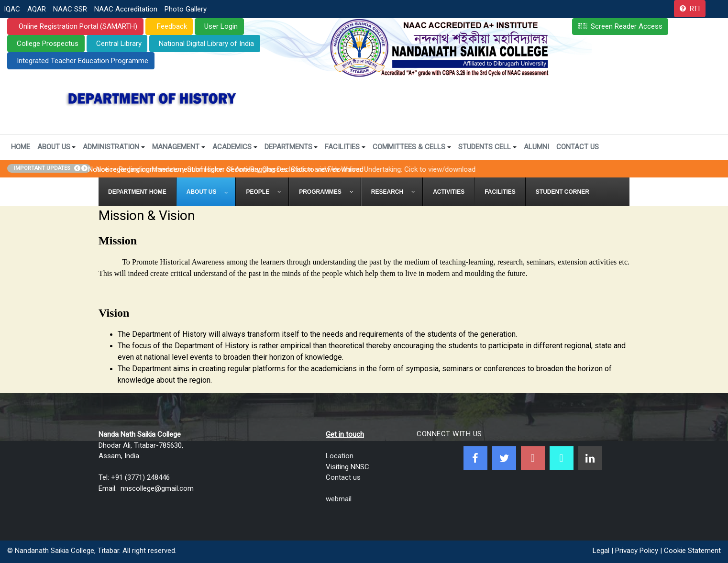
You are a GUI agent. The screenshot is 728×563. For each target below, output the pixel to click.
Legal (601, 551)
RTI (695, 9)
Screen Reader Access (627, 26)
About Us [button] (57, 147)
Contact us (343, 477)
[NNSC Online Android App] (562, 458)
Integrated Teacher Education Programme (83, 61)
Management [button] (179, 147)
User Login (221, 26)
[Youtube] (533, 458)
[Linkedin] (590, 458)
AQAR (37, 9)
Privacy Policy (637, 551)
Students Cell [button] (487, 147)
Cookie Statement (692, 551)
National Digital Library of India (206, 44)
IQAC (12, 9)
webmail (339, 499)
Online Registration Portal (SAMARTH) (77, 26)
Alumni (536, 147)
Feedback (171, 26)
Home (21, 147)
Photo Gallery (186, 9)
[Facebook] (475, 458)
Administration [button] (114, 147)
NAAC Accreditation (126, 9)
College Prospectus (48, 44)
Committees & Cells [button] (412, 147)
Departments (291, 147)
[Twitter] (504, 458)
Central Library (119, 44)
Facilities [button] (345, 147)
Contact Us (578, 147)
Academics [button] (235, 147)
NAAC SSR (70, 9)
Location (340, 456)
